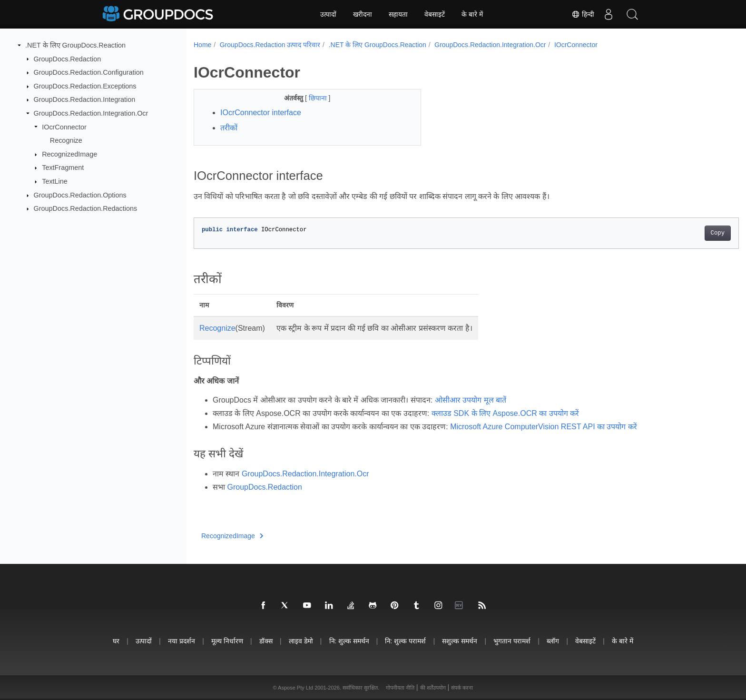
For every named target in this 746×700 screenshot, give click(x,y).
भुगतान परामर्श (512, 641)
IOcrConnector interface (261, 113)
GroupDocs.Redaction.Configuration (89, 72)
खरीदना (363, 14)
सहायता (398, 14)
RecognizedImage (69, 154)
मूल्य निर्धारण (227, 641)
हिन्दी (583, 14)
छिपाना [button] (311, 98)
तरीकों (229, 128)
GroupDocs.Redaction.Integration (85, 99)
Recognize (66, 140)
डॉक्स (266, 641)
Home (202, 45)
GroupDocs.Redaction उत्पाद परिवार (270, 45)
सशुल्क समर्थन (460, 641)
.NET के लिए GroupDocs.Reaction (75, 45)
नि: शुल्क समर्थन (349, 641)
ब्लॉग (553, 641)
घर (116, 641)
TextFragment (63, 168)
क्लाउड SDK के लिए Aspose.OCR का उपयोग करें (505, 413)
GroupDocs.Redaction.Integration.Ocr (91, 113)
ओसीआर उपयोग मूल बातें (471, 400)
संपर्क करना (462, 688)
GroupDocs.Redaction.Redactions (86, 208)
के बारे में (472, 14)
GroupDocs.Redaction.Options (80, 195)
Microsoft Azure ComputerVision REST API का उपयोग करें (544, 427)
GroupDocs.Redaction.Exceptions (85, 86)
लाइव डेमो (301, 641)
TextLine (55, 181)
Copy (680, 233)
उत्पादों (328, 14)
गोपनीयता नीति (400, 688)
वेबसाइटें (435, 14)
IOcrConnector (64, 127)
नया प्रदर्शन (182, 641)
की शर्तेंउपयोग (433, 688)
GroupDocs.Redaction (68, 59)
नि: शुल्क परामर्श (405, 641)
